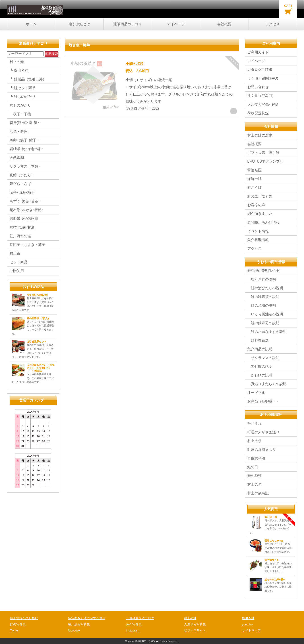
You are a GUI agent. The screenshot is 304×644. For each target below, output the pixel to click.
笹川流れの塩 (20, 236)
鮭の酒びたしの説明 (265, 288)
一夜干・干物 (20, 114)
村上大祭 (254, 441)
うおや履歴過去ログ (140, 618)
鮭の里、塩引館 (260, 196)
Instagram (133, 630)
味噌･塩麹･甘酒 (22, 227)
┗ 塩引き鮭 (19, 70)
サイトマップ (251, 630)
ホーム (31, 24)
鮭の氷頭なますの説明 (267, 332)
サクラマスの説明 (263, 358)
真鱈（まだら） (22, 175)
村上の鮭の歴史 (260, 135)
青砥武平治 (256, 458)
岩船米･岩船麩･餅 (24, 219)
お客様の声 (256, 205)
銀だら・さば (20, 184)
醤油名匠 (254, 170)
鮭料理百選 (258, 340)
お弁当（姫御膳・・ (263, 401)
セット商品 (19, 262)
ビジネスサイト (195, 630)
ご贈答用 (17, 271)
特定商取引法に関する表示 (87, 618)
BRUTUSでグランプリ (265, 161)
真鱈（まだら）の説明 (267, 384)
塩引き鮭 (248, 618)
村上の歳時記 (258, 493)
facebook (74, 630)
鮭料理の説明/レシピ (264, 271)
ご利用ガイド (258, 52)
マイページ (176, 24)
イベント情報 (260, 231)
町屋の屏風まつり (262, 450)
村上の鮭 (17, 62)
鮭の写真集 (18, 624)
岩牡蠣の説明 (260, 366)
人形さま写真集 (195, 624)
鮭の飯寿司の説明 (263, 323)
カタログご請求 (260, 70)
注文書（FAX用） (261, 96)
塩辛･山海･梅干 (22, 192)
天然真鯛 (17, 158)
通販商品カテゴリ (128, 24)
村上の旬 (254, 484)
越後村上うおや (147, 641)
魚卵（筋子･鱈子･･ (25, 140)
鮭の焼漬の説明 (262, 305)
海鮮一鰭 (254, 179)
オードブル (256, 393)
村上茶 (15, 253)
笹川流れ (254, 423)
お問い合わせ (258, 87)
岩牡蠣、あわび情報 (263, 222)
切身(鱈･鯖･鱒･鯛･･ (25, 123)
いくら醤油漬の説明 (265, 314)
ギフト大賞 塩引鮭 (263, 153)
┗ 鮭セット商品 (23, 88)
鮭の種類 (254, 476)
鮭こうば (254, 188)
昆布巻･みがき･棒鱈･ (27, 210)
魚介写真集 (134, 624)
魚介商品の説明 (260, 349)
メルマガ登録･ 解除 (263, 104)
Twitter (14, 630)
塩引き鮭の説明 (262, 279)
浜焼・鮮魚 (19, 131)
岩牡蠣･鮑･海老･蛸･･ (27, 149)
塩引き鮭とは (79, 24)
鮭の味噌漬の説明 (263, 297)
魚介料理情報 (258, 240)
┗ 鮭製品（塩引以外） (28, 79)
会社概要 (224, 24)
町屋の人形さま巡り (263, 432)
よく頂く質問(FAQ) (263, 78)
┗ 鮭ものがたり (23, 97)
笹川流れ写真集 (79, 624)
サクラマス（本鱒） (26, 166)
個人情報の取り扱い (24, 618)
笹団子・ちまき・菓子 (27, 245)
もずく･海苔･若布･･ (26, 201)
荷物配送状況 (258, 113)
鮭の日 (253, 467)
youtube (247, 624)
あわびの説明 (260, 375)
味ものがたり (20, 105)
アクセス (273, 24)
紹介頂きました (260, 214)
